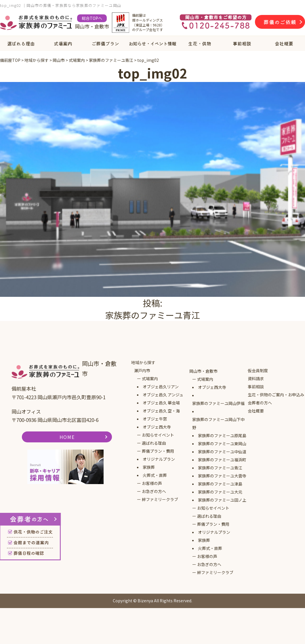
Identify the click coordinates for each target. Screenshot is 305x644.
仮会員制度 (258, 370)
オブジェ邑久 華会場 (161, 403)
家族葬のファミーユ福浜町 (222, 460)
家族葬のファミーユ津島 (220, 484)
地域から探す (143, 362)
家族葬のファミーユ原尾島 (222, 435)
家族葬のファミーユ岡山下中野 (218, 423)
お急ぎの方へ (154, 491)
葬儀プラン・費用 (158, 451)
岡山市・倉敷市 (203, 371)
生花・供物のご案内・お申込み (276, 395)
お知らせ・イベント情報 (152, 43)
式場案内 (63, 43)
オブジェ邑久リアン (161, 387)
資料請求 (256, 379)
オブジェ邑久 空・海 (161, 411)
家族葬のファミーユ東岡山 (222, 444)
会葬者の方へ (260, 403)
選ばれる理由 (21, 43)
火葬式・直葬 (155, 475)
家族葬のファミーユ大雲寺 (222, 476)
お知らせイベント (158, 435)
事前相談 (242, 43)
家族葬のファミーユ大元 (220, 492)
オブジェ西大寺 (157, 427)
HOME (67, 437)
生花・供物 (200, 43)
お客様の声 (152, 483)
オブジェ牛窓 (155, 419)
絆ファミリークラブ (160, 499)
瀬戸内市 (142, 370)
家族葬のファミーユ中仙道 (222, 452)
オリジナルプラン (159, 459)
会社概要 (284, 43)
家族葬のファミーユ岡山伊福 (218, 403)
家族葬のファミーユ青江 (220, 468)
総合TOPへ (92, 18)
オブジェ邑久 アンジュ (163, 395)
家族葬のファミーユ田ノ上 (222, 500)
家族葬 (149, 467)
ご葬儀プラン (105, 43)
